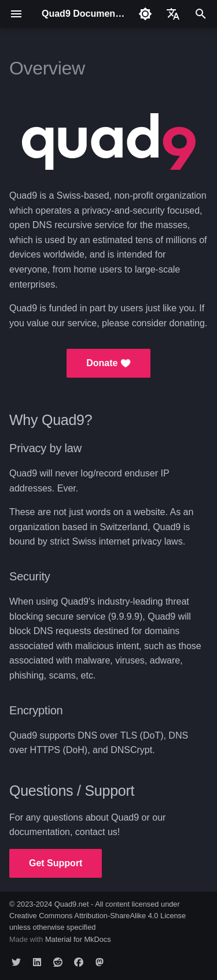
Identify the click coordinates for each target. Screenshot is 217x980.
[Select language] (173, 14)
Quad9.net (72, 904)
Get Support (56, 863)
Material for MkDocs (78, 939)
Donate (108, 363)
